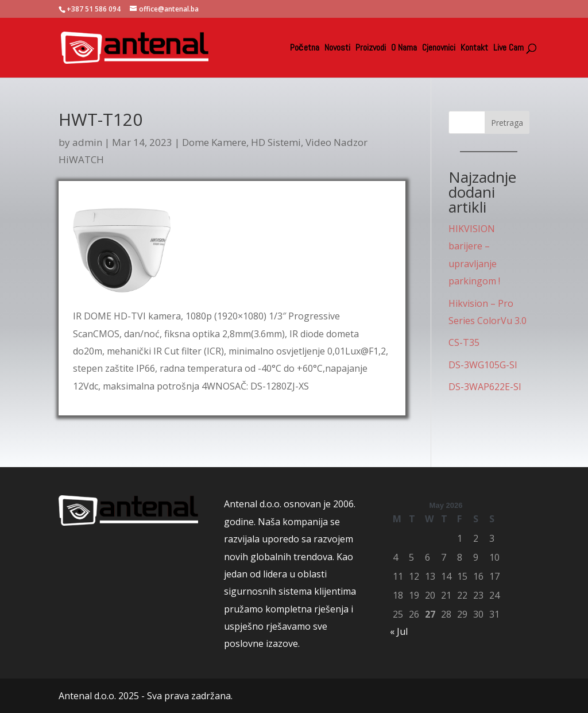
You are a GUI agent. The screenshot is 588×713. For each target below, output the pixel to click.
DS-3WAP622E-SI (485, 387)
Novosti (337, 49)
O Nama (404, 49)
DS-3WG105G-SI (483, 365)
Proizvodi (371, 49)
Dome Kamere (214, 142)
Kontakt (474, 49)
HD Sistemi (276, 142)
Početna (305, 49)
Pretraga (507, 123)
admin (87, 142)
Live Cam (508, 49)
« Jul (399, 631)
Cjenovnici (439, 49)
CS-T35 (464, 342)
